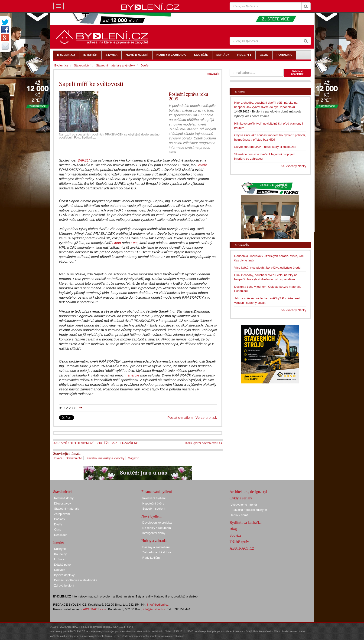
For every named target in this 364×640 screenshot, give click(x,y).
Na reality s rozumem (157, 528)
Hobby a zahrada (154, 541)
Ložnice (59, 559)
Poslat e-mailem (180, 417)
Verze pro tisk (206, 417)
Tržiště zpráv (239, 542)
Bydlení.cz (61, 65)
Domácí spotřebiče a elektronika (76, 580)
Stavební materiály (67, 509)
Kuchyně (60, 549)
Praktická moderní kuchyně (249, 510)
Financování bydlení (157, 492)
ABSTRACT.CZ (242, 548)
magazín (214, 73)
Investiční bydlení (154, 498)
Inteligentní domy (154, 533)
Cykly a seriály (241, 498)
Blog (233, 529)
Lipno (117, 243)
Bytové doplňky (64, 575)
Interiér (59, 543)
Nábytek (60, 570)
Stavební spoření (154, 509)
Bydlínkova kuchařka (245, 523)
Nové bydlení (151, 516)
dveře (203, 165)
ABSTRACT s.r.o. (95, 609)
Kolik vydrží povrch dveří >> (204, 443)
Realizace (61, 535)
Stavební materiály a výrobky (105, 458)
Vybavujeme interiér (244, 505)
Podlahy (60, 519)
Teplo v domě (239, 515)
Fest (134, 243)
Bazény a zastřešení (156, 547)
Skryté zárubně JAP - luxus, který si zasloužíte (265, 147)
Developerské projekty (157, 523)
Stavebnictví (74, 458)
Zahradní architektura (157, 552)
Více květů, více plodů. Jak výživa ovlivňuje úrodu (267, 268)
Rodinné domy (64, 498)
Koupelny (60, 554)
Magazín (133, 458)
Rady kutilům (151, 558)
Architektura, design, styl (248, 492)
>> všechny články (294, 166)
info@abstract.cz (154, 609)
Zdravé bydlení (64, 586)
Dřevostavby (62, 503)
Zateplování (62, 514)
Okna (58, 529)
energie (133, 375)
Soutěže (236, 535)
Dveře (58, 458)
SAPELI (83, 160)
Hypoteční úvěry (153, 503)
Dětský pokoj (63, 565)
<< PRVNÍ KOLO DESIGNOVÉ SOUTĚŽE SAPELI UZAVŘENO (96, 443)
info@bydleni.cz (158, 605)
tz (81, 408)
